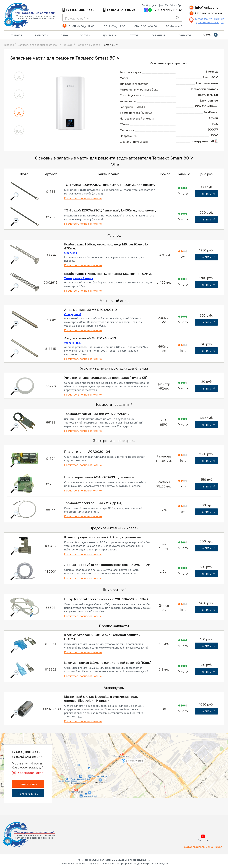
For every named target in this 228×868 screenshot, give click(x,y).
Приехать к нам (28, 793)
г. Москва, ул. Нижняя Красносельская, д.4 (210, 20)
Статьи (134, 35)
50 (19, 95)
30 (19, 77)
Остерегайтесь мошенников (203, 847)
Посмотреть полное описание (83, 198)
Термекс (67, 44)
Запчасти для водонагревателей (38, 44)
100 (19, 131)
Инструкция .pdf (205, 141)
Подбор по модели (88, 44)
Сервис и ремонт (209, 13)
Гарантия (158, 35)
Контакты (184, 35)
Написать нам (28, 784)
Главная (16, 35)
